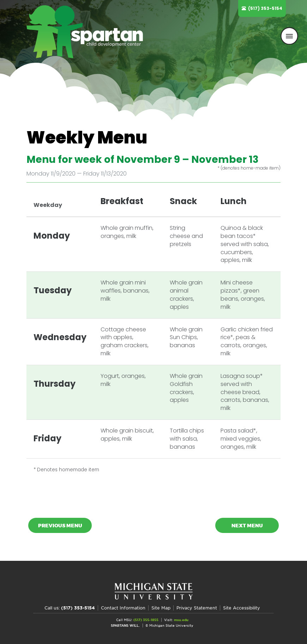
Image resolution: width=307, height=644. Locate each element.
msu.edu (181, 620)
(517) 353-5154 (265, 8)
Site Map (161, 608)
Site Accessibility (242, 608)
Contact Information (123, 608)
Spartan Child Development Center (88, 32)
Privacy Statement (197, 608)
